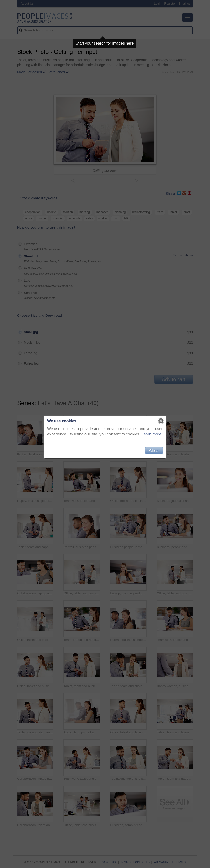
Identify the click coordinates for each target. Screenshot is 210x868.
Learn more (151, 434)
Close (154, 450)
